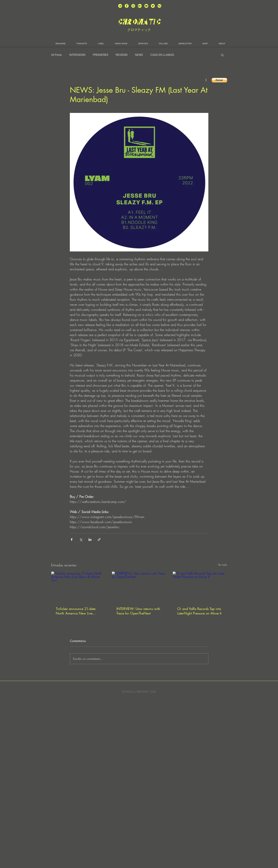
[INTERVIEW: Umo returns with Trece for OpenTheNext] (139, 587)
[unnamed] (159, 6)
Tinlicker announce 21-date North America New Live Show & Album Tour (76, 611)
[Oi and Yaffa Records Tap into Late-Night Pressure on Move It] (200, 587)
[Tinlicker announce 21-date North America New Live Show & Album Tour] (78, 587)
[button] (222, 55)
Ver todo (222, 565)
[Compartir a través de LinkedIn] (90, 540)
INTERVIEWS (77, 55)
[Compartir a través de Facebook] (72, 540)
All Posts (56, 55)
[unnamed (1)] (146, 6)
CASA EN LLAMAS (162, 55)
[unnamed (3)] (133, 6)
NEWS (139, 55)
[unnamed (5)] (153, 6)
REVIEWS (122, 55)
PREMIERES (101, 55)
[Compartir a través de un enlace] (99, 540)
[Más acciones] (206, 80)
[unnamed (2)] (120, 6)
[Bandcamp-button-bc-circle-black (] (140, 6)
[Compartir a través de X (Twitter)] (81, 540)
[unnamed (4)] (127, 6)
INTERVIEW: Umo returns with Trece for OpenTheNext (138, 611)
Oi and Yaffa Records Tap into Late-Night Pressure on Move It (199, 611)
